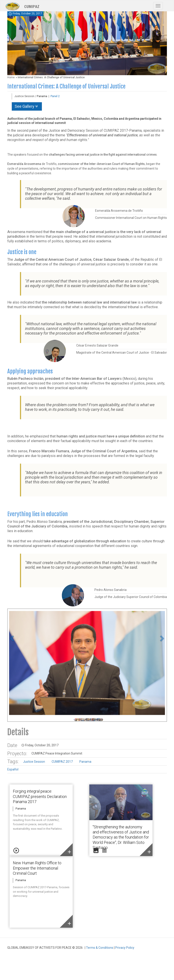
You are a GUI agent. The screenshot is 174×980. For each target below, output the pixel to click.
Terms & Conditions (100, 948)
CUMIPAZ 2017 (62, 762)
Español (13, 769)
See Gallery (27, 106)
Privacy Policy (125, 948)
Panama (85, 762)
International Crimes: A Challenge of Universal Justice (66, 86)
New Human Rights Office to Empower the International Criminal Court (37, 868)
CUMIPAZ (32, 6)
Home (11, 77)
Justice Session (34, 762)
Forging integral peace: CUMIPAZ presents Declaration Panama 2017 (40, 796)
